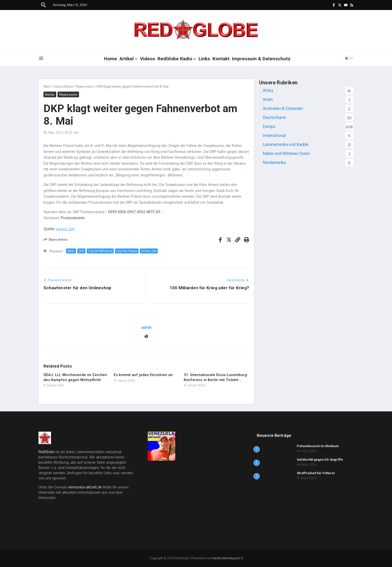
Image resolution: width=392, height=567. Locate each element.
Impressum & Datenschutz (261, 59)
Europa (269, 126)
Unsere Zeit (65, 229)
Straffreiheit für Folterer (316, 473)
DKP (81, 251)
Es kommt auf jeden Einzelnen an (143, 375)
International (274, 135)
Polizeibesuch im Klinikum (318, 446)
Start (47, 86)
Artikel (128, 59)
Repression (85, 86)
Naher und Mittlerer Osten (286, 153)
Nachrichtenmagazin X (227, 558)
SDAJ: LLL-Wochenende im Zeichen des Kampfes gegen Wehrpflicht (75, 377)
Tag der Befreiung (100, 251)
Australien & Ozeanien (283, 108)
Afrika (268, 90)
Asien (268, 99)
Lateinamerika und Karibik (286, 144)
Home (110, 59)
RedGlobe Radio (177, 59)
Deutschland (63, 86)
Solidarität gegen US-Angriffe (320, 460)
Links (204, 59)
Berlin (50, 94)
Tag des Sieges (127, 251)
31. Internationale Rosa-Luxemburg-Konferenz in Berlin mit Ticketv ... (216, 377)
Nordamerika (274, 162)
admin (146, 327)
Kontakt (221, 59)
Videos (147, 59)
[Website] (146, 337)
